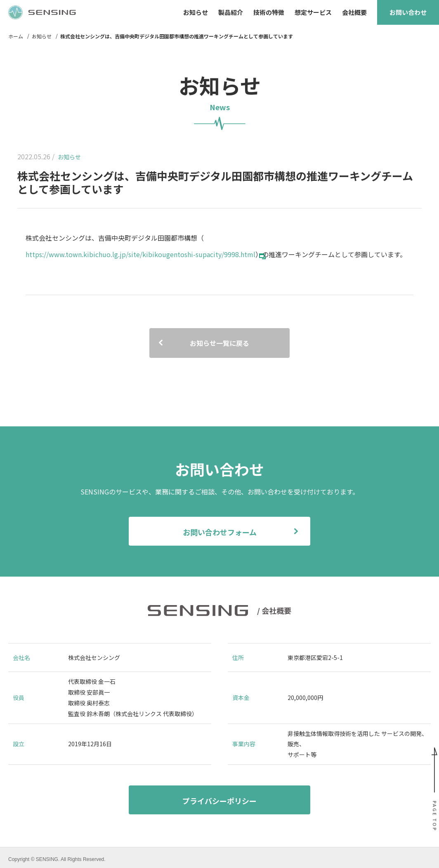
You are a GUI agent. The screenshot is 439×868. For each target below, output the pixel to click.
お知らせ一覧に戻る (219, 343)
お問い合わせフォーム (220, 532)
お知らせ (42, 37)
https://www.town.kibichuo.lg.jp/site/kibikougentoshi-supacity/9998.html (140, 254)
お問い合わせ (408, 12)
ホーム (16, 37)
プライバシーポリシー (219, 801)
